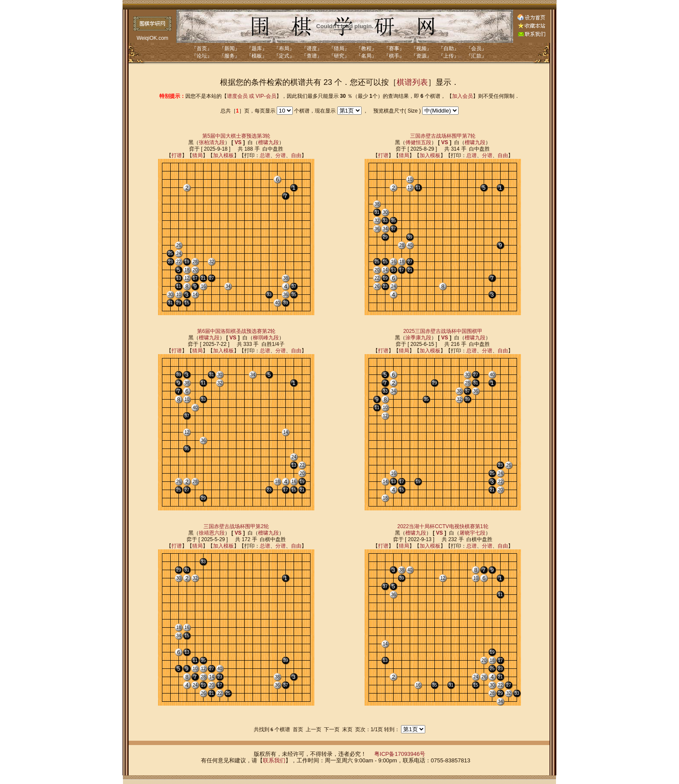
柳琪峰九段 (266, 338)
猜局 (197, 155)
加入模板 (223, 155)
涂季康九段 (418, 338)
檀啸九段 (268, 142)
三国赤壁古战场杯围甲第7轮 (443, 136)
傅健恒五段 (418, 142)
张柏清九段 (212, 142)
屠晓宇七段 (472, 533)
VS (238, 142)
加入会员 (462, 96)
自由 (296, 155)
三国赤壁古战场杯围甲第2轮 (236, 526)
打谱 (177, 155)
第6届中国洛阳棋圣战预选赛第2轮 (236, 331)
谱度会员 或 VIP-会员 (252, 96)
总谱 (265, 155)
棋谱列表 (412, 82)
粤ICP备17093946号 (400, 754)
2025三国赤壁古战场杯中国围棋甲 (443, 331)
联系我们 (274, 760)
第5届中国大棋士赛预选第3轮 (236, 136)
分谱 (281, 155)
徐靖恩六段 (212, 533)
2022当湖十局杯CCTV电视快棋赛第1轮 (443, 526)
